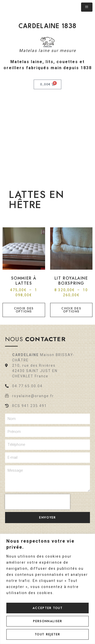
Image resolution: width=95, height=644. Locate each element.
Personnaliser (48, 621)
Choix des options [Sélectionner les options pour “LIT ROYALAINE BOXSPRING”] (71, 310)
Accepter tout (48, 608)
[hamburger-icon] (87, 7)
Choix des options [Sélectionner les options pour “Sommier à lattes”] (24, 310)
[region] (48, 589)
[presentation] (37, 502)
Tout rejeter (48, 634)
